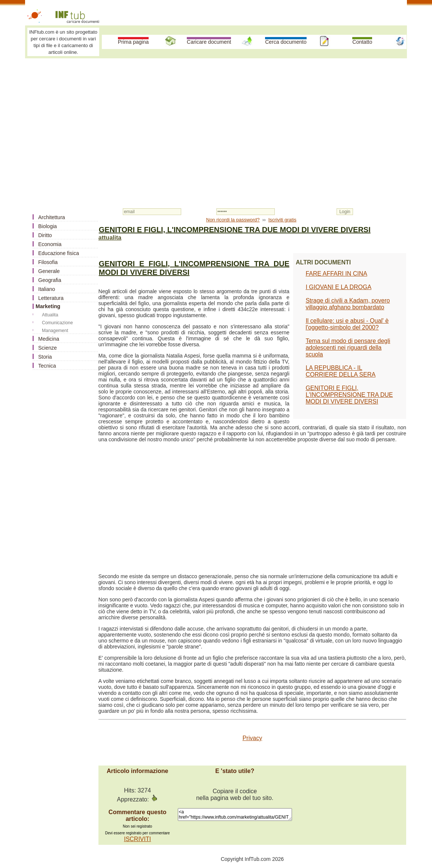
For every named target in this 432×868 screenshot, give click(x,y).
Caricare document (209, 42)
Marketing (48, 306)
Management (55, 331)
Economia (50, 244)
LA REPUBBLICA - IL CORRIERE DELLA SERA (340, 371)
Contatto (362, 42)
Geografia (50, 280)
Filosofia (48, 262)
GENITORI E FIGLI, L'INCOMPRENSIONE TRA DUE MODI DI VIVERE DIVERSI (349, 395)
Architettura (52, 217)
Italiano (47, 289)
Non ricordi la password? (233, 220)
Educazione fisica (59, 253)
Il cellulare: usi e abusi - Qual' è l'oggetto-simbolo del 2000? (347, 324)
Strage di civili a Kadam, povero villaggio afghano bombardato (348, 304)
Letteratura (51, 298)
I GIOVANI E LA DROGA (338, 287)
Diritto (45, 235)
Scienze (48, 348)
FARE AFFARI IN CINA (336, 274)
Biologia (48, 226)
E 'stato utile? (235, 771)
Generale (49, 271)
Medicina (49, 339)
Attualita (50, 315)
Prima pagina (133, 42)
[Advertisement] (216, 117)
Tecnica (47, 366)
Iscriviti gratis (282, 220)
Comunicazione (57, 323)
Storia (45, 357)
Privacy (252, 738)
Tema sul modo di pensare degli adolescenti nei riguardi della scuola (348, 348)
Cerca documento (286, 42)
